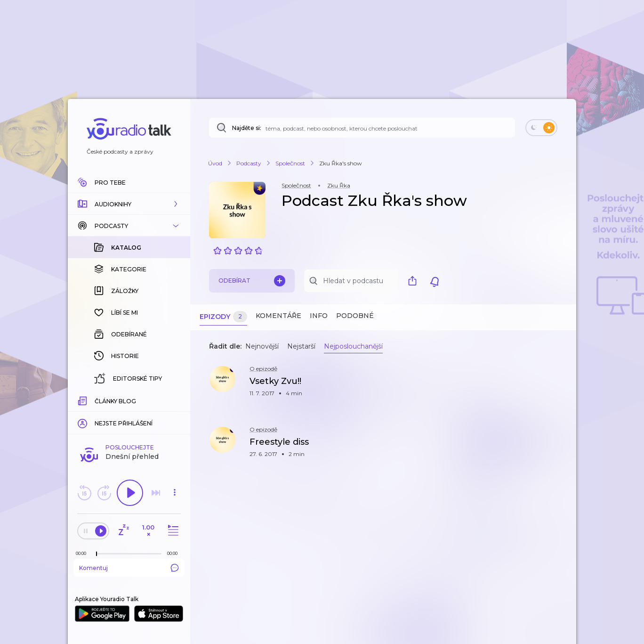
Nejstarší (301, 346)
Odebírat (252, 281)
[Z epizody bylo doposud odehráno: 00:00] (83, 553)
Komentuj (129, 568)
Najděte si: (247, 128)
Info (319, 316)
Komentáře (278, 316)
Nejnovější (262, 346)
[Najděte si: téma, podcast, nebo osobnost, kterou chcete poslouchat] (362, 128)
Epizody (223, 317)
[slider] (97, 554)
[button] (129, 204)
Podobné (355, 316)
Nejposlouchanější (353, 346)
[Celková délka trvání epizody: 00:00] (175, 553)
